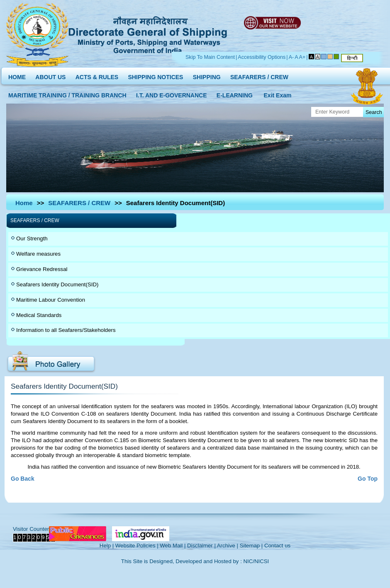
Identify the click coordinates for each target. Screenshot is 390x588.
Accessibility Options (262, 57)
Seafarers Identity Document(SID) (57, 284)
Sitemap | (251, 546)
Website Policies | (137, 546)
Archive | (228, 546)
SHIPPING (207, 75)
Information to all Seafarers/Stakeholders (66, 330)
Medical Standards (39, 315)
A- (291, 57)
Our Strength (32, 238)
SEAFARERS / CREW (259, 75)
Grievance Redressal (42, 269)
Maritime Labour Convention (51, 300)
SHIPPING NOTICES (155, 75)
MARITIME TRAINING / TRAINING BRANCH (67, 93)
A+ (302, 57)
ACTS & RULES (97, 75)
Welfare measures (38, 254)
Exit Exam (278, 93)
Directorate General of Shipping (148, 34)
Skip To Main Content (210, 57)
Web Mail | (173, 546)
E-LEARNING (235, 93)
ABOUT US (50, 75)
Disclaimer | (201, 546)
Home (24, 203)
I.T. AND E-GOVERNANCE (172, 93)
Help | (107, 546)
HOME (17, 75)
